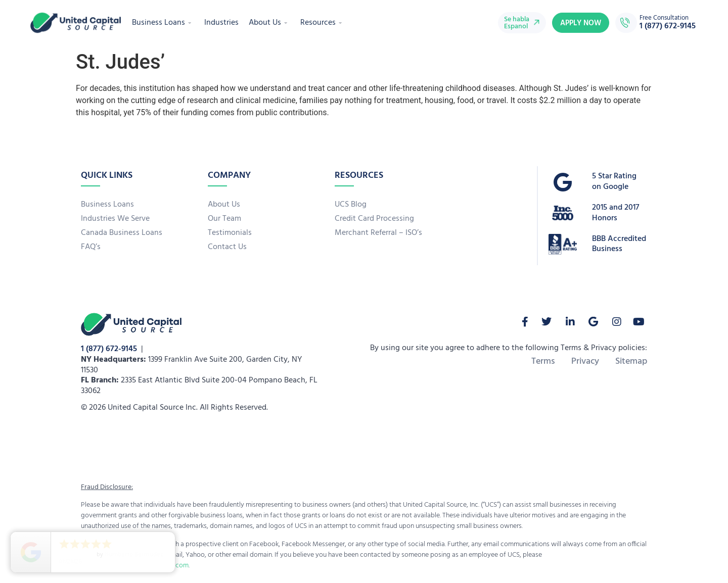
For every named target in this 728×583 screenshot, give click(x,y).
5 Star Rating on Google (614, 182)
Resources (323, 23)
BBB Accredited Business (619, 244)
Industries (221, 23)
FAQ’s (91, 247)
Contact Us (227, 247)
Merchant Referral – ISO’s (378, 233)
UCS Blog (351, 205)
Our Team (224, 219)
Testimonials (230, 233)
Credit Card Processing (374, 219)
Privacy (585, 362)
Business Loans (163, 23)
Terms (543, 362)
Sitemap (631, 362)
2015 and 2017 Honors (616, 213)
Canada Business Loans (122, 233)
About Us (269, 23)
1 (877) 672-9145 (109, 349)
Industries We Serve (115, 219)
